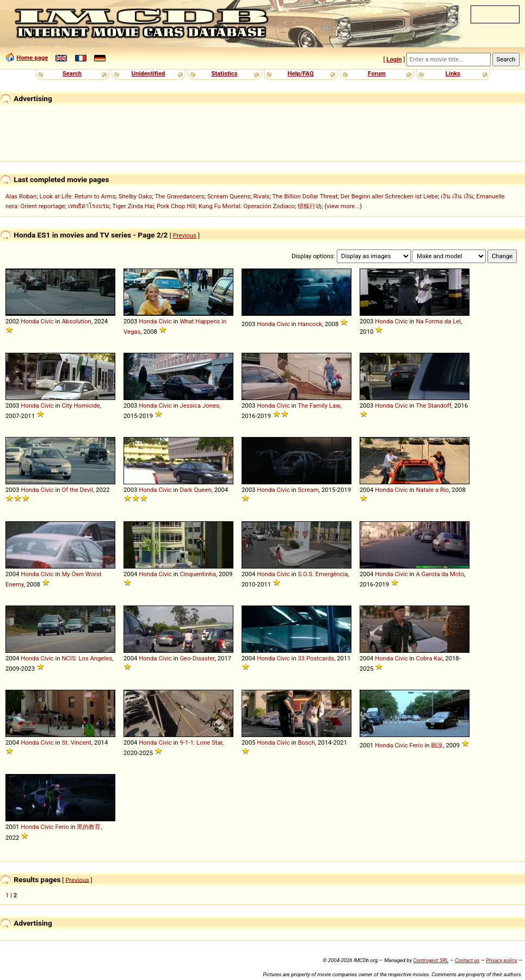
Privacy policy (501, 960)
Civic (47, 321)
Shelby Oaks (135, 196)
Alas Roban (21, 196)
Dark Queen (195, 490)
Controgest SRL (431, 960)
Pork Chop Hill (176, 206)
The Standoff (433, 405)
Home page (32, 58)
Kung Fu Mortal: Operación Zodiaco (247, 206)
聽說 (437, 745)
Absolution (76, 321)
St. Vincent (76, 742)
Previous (185, 235)
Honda (30, 321)
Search (72, 73)
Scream (308, 490)
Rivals (262, 196)
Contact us (467, 960)
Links (453, 73)
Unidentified (149, 73)
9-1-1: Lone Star (201, 742)
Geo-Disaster (197, 658)
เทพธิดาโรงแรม (89, 206)
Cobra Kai (429, 658)
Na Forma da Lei (438, 321)
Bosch (306, 742)
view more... (344, 206)
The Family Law (319, 405)
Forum (377, 73)
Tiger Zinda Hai (133, 206)
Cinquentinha (197, 574)
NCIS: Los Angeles (87, 658)
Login (394, 59)
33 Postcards (316, 658)
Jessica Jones (199, 405)
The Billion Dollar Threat (305, 196)
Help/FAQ (300, 73)
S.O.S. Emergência (323, 574)
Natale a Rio (432, 490)
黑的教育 (89, 827)
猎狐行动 (310, 206)
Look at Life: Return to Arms (77, 196)
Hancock (310, 324)
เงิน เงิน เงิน (457, 196)
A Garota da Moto (440, 574)
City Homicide (81, 405)
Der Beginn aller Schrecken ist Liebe (390, 196)
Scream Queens (229, 196)
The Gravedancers (180, 196)
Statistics (224, 73)
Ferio (416, 745)
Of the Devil (77, 490)
